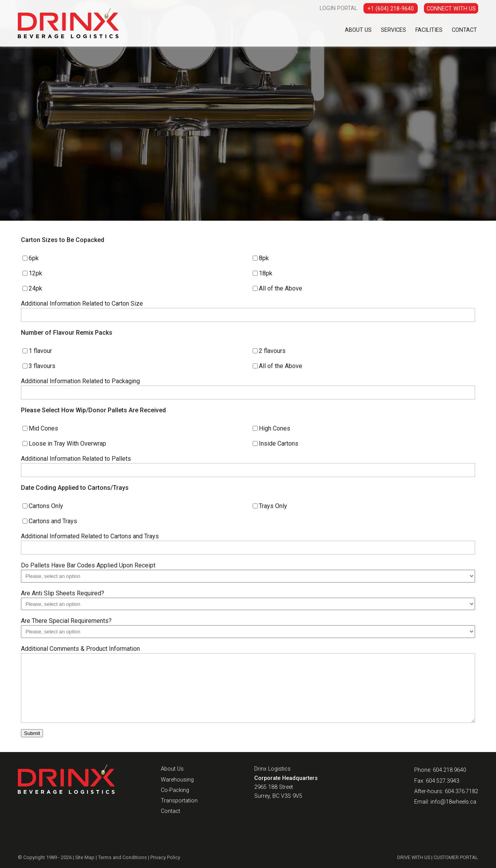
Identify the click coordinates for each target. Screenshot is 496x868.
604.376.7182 (462, 791)
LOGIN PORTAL (338, 8)
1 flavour (40, 351)
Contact (464, 30)
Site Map (85, 857)
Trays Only (273, 506)
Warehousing (177, 780)
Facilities (429, 30)
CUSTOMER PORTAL (456, 857)
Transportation (179, 801)
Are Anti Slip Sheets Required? (63, 593)
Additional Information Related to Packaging (80, 381)
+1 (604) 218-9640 (391, 9)
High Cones (275, 428)
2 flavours (272, 351)
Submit (32, 733)
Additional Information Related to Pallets (76, 459)
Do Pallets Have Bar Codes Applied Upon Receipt (88, 565)
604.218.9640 (449, 770)
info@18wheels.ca (453, 802)
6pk (34, 258)
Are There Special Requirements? (66, 621)
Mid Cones (43, 428)
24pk (35, 288)
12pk (35, 273)
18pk (266, 273)
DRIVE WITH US (414, 857)
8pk (264, 258)
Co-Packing (175, 790)
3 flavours (42, 366)
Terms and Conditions (122, 857)
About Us (358, 30)
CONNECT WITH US (451, 9)
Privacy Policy (165, 857)
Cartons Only (46, 506)
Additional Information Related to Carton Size (82, 303)
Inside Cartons (279, 444)
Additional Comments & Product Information (80, 649)
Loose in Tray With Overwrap (67, 444)
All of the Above (281, 288)
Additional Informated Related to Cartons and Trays (90, 536)
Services (394, 30)
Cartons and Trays (53, 521)
